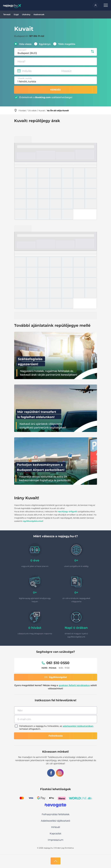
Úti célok (32, 110)
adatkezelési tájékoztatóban (78, 726)
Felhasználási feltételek (56, 814)
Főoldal (22, 110)
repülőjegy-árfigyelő (67, 511)
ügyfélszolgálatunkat (33, 521)
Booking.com (43, 97)
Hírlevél (56, 827)
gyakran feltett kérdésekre (74, 685)
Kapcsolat (55, 833)
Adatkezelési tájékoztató (55, 821)
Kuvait (42, 110)
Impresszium (56, 840)
